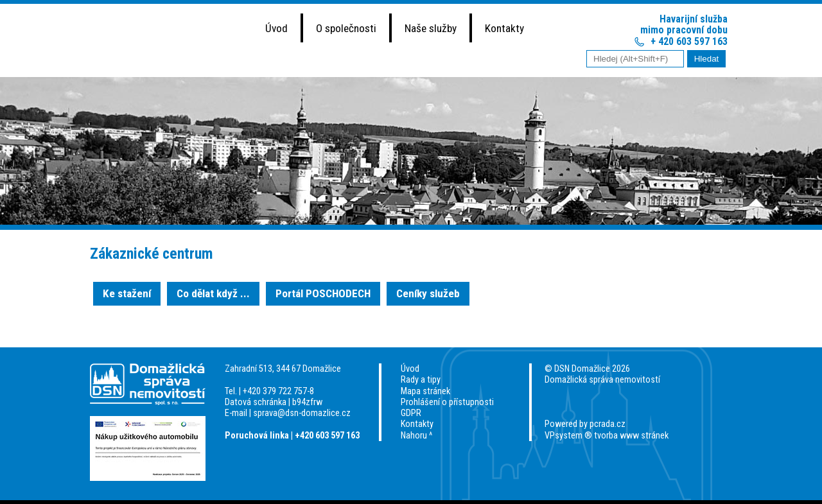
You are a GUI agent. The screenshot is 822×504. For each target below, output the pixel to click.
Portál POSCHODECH (323, 293)
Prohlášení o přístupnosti (447, 402)
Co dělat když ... (213, 293)
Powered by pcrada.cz (585, 424)
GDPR (411, 413)
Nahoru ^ (416, 436)
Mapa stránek (425, 391)
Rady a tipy (421, 380)
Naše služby (431, 28)
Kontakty (504, 28)
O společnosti (346, 28)
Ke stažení (127, 293)
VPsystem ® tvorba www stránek (607, 436)
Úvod (276, 28)
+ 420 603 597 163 (689, 41)
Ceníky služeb (428, 293)
